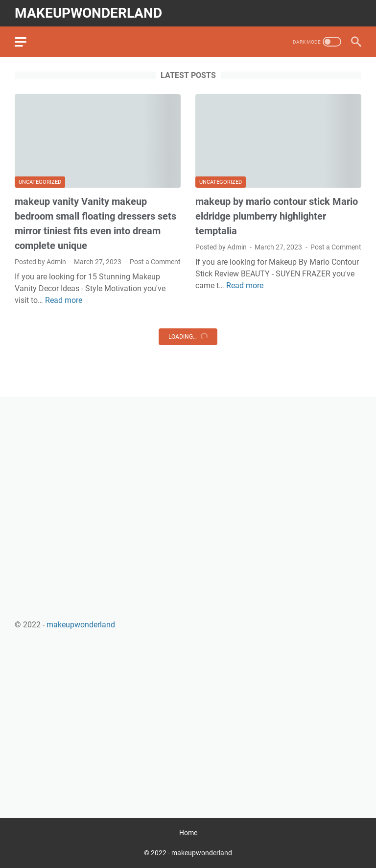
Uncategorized (40, 182)
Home (188, 833)
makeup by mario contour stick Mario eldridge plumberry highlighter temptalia (277, 216)
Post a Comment (155, 262)
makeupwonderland (88, 13)
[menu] (26, 42)
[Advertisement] (188, 480)
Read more (64, 300)
